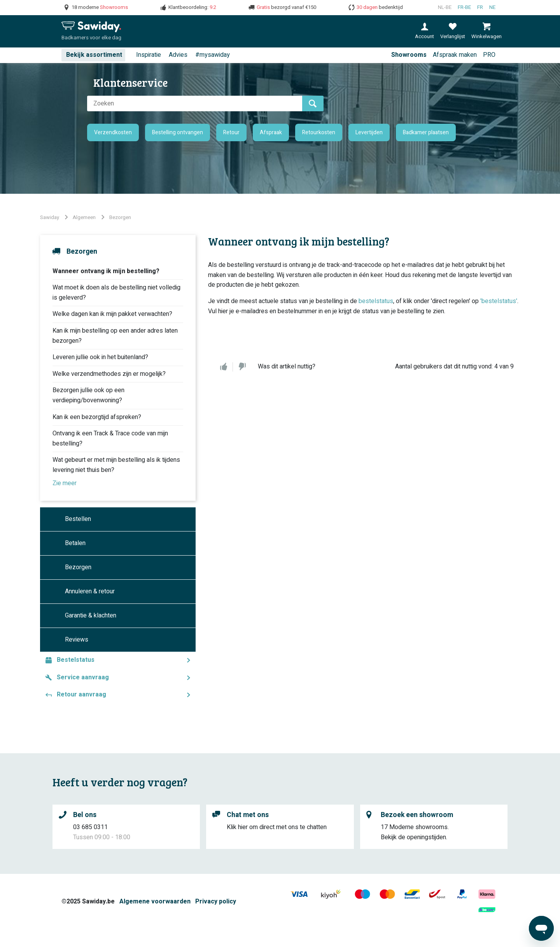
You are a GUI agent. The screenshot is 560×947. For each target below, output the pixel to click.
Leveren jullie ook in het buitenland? (100, 357)
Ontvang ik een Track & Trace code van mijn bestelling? (110, 438)
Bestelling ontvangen (178, 132)
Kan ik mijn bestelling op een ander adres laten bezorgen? (115, 336)
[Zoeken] (195, 103)
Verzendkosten (113, 132)
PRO (489, 55)
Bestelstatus (76, 660)
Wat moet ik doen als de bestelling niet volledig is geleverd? (116, 293)
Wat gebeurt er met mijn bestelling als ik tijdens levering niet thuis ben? (116, 465)
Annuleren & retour (90, 591)
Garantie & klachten (91, 616)
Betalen (75, 543)
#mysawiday (213, 55)
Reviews (77, 640)
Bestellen (78, 519)
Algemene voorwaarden (155, 901)
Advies (178, 55)
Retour (231, 132)
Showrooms (409, 55)
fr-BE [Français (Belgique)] (464, 7)
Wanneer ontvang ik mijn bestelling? (106, 271)
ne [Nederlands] (492, 7)
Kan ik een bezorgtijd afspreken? (97, 417)
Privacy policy (216, 901)
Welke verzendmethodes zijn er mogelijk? (109, 374)
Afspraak (271, 132)
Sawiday (50, 217)
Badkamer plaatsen (426, 132)
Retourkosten (319, 132)
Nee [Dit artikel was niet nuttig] (242, 367)
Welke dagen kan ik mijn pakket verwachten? (112, 314)
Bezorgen (120, 217)
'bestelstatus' (499, 301)
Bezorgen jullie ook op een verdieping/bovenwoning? (88, 395)
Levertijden (369, 132)
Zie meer (65, 483)
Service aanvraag (83, 677)
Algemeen (84, 217)
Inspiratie (149, 55)
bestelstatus (376, 301)
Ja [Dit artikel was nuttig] (224, 367)
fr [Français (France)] (480, 7)
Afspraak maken (455, 55)
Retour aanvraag (81, 694)
